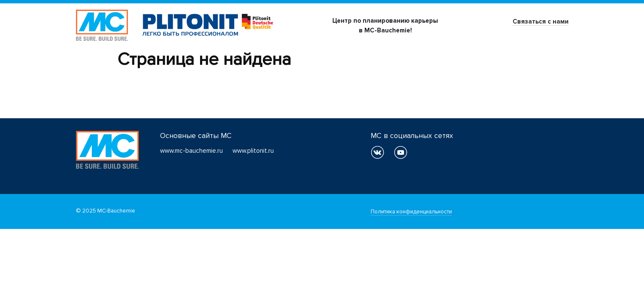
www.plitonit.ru (253, 151)
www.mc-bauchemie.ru (191, 151)
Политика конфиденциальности (411, 212)
